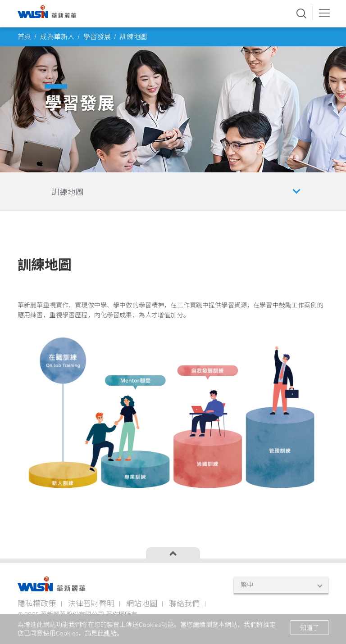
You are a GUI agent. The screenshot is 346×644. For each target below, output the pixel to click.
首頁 (24, 36)
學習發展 (97, 36)
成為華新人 (57, 36)
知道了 (310, 628)
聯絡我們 (184, 603)
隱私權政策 (37, 603)
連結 (110, 633)
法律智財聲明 (91, 603)
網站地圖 (142, 603)
